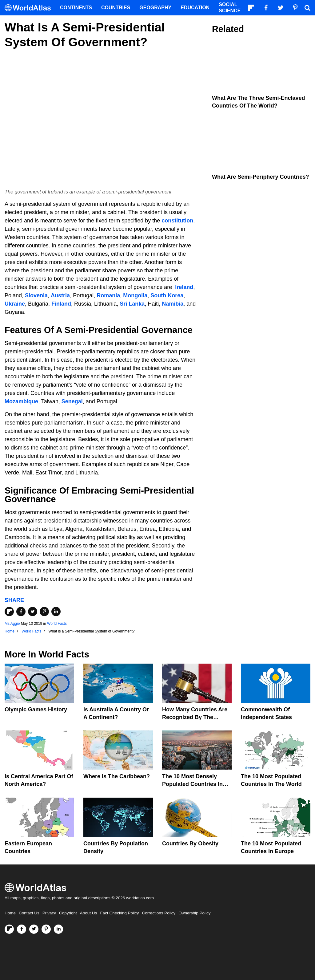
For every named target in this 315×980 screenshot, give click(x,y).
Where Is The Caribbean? (117, 776)
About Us (89, 913)
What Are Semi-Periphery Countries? (260, 177)
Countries (116, 8)
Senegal (72, 401)
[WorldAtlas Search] (307, 8)
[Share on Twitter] (33, 612)
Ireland (184, 287)
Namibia (173, 304)
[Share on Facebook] (21, 612)
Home (10, 913)
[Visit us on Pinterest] (46, 929)
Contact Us (29, 913)
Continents (76, 8)
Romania (108, 295)
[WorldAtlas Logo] (30, 8)
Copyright (68, 913)
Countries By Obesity (190, 844)
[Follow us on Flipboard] (9, 929)
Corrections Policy (159, 913)
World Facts (57, 624)
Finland (61, 304)
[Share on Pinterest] (44, 612)
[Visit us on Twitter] (34, 929)
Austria (60, 295)
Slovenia (36, 295)
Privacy (49, 913)
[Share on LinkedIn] (56, 612)
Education (195, 8)
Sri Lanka (132, 304)
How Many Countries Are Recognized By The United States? (195, 717)
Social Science (230, 8)
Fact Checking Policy (119, 913)
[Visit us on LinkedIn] (58, 929)
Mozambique (21, 401)
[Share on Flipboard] (9, 612)
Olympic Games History (36, 710)
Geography (155, 8)
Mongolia (135, 295)
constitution (177, 221)
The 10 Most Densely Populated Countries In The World (192, 784)
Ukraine (15, 304)
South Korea (167, 295)
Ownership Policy (194, 913)
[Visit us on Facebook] (22, 929)
